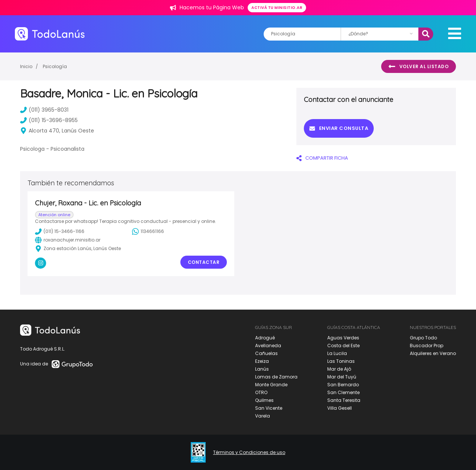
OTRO (261, 392)
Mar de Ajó (339, 369)
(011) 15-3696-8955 (49, 120)
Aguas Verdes (343, 338)
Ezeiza (262, 361)
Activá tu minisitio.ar (277, 8)
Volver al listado (419, 67)
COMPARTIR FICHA (322, 158)
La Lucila (337, 353)
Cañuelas (266, 353)
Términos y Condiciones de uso (249, 453)
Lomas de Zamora (276, 377)
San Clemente (343, 392)
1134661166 (148, 231)
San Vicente (269, 408)
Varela (263, 416)
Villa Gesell (340, 408)
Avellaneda (268, 346)
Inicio (26, 66)
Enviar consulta (339, 128)
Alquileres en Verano (433, 353)
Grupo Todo (423, 338)
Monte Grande (271, 385)
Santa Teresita (344, 400)
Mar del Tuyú (342, 377)
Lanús (262, 369)
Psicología (55, 66)
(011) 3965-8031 (44, 110)
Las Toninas (341, 361)
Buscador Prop (427, 346)
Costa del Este (343, 346)
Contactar (204, 262)
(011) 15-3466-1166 (60, 231)
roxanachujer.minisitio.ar (68, 240)
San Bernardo (343, 385)
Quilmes (264, 400)
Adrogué (265, 338)
